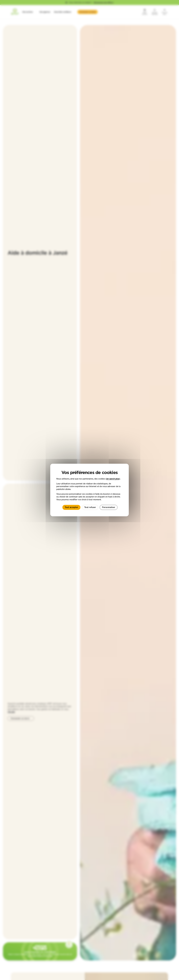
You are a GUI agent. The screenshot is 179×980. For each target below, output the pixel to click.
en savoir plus (113, 479)
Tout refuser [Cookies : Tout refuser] (90, 507)
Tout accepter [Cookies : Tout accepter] (71, 507)
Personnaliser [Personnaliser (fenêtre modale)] (109, 507)
